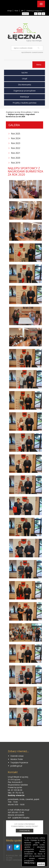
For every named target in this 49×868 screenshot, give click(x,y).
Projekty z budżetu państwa (24, 103)
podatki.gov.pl (16, 766)
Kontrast (25, 14)
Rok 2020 (16, 158)
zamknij (41, 864)
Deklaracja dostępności (35, 11)
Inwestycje (24, 97)
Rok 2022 (16, 148)
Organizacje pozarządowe (24, 91)
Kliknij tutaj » (30, 863)
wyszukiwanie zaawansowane (32, 52)
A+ (43, 14)
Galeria (36, 112)
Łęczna (24, 72)
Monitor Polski (17, 759)
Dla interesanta (24, 85)
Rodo (16, 11)
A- (36, 14)
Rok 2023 (16, 143)
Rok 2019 (16, 163)
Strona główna (26, 112)
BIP (22, 11)
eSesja (9, 11)
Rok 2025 (16, 134)
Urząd (25, 79)
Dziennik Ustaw (17, 756)
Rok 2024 (16, 138)
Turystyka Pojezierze (19, 762)
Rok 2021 (16, 153)
